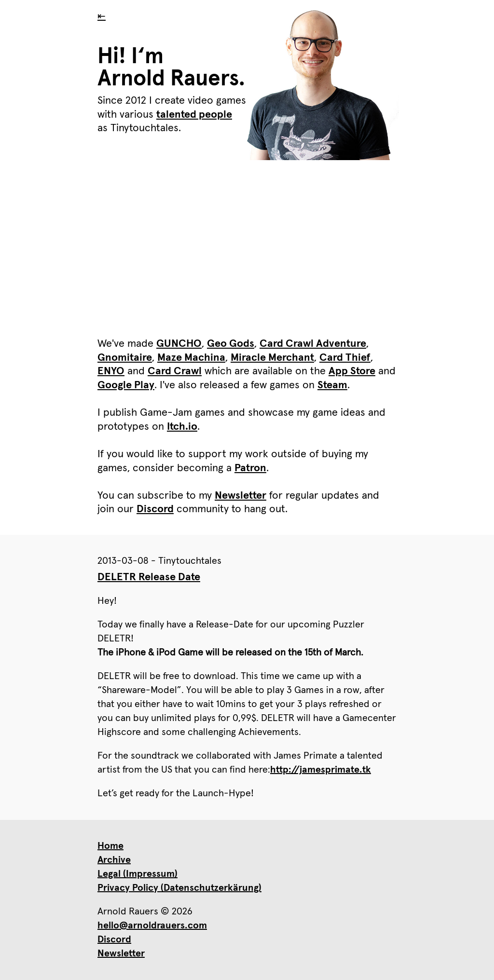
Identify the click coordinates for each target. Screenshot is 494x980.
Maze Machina (191, 358)
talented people (194, 115)
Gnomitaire (125, 358)
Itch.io (182, 427)
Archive (114, 860)
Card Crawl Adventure (313, 344)
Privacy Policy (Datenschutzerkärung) (179, 888)
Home (110, 846)
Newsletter (240, 496)
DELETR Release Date (149, 577)
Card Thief (345, 358)
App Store (352, 371)
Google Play (126, 385)
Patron (250, 468)
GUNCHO (179, 344)
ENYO (111, 371)
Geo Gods (231, 344)
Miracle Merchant (272, 358)
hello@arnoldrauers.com (152, 926)
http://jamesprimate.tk (321, 770)
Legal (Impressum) (137, 874)
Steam (332, 385)
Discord (155, 509)
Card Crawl (175, 371)
